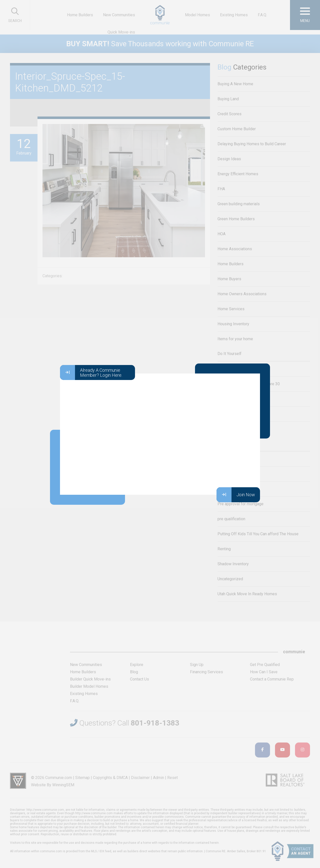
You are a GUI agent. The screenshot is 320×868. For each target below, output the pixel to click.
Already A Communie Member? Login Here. (91, 372)
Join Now (236, 495)
